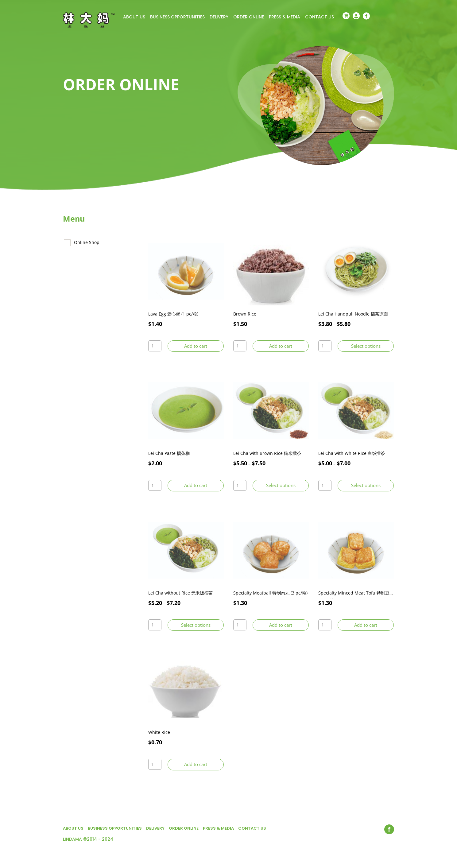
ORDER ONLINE (249, 17)
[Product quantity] (155, 346)
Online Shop (87, 242)
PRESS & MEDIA (285, 17)
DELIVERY (219, 17)
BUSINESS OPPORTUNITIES (177, 17)
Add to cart (196, 346)
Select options (366, 346)
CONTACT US (320, 17)
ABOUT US (134, 17)
